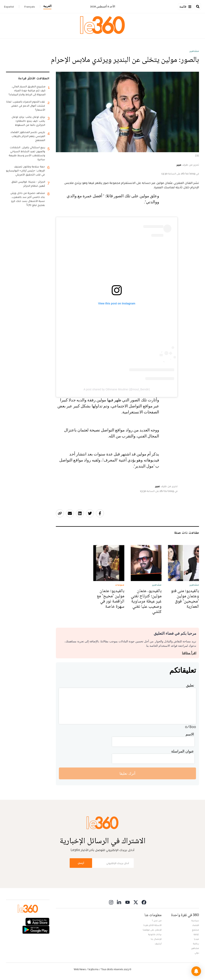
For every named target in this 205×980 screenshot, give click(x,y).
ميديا (196, 939)
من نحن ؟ (157, 921)
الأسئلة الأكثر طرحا (152, 925)
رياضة (196, 944)
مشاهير (194, 51)
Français (30, 7)
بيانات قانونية (155, 934)
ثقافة (196, 934)
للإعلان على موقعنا (152, 930)
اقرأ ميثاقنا (189, 653)
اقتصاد (196, 925)
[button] (196, 971)
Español (9, 7)
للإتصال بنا (156, 939)
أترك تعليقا (127, 773)
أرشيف (158, 944)
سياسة (195, 921)
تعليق (190, 685)
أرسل (81, 863)
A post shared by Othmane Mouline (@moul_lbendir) (117, 389)
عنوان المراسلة (183, 751)
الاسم (190, 734)
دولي (197, 953)
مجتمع (195, 930)
